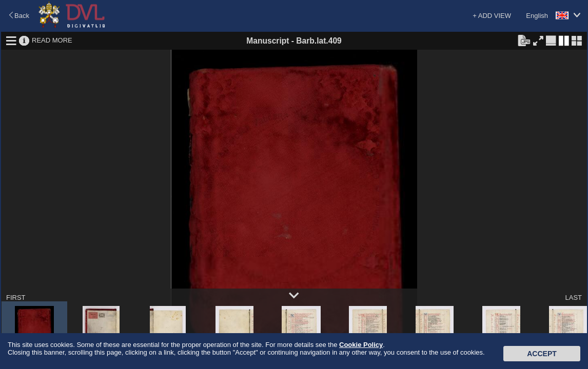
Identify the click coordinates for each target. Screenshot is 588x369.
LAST (573, 298)
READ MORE (52, 40)
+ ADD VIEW (492, 16)
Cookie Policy (361, 345)
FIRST (16, 298)
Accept (542, 354)
